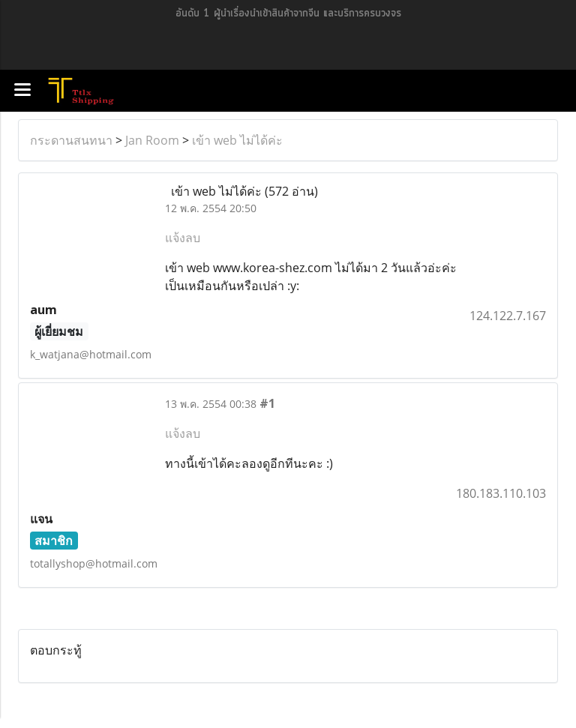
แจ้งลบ (183, 238)
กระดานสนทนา (71, 140)
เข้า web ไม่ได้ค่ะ (237, 140)
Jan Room (152, 140)
